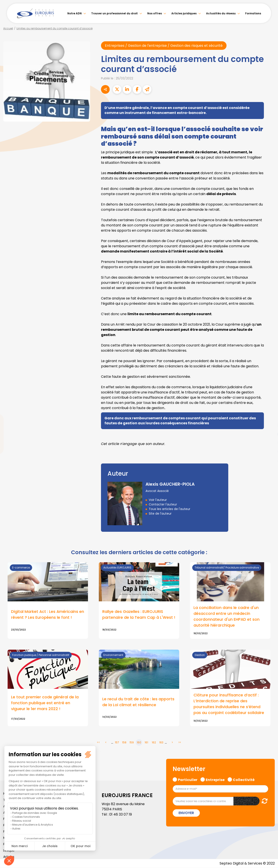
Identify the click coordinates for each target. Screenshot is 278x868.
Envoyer (186, 813)
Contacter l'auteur (163, 504)
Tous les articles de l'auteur (170, 509)
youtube (269, 434)
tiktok (269, 460)
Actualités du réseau (221, 13)
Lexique (9, 851)
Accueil (8, 28)
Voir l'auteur (158, 500)
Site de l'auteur (160, 513)
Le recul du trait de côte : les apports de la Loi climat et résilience (138, 702)
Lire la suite (139, 601)
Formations (253, 13)
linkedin (269, 425)
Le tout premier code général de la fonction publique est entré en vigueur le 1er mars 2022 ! (45, 703)
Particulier (188, 780)
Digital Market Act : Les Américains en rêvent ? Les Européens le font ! (48, 615)
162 (154, 743)
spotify (269, 452)
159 (132, 743)
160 (139, 743)
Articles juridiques (184, 13)
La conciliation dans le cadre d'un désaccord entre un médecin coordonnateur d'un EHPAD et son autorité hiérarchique (227, 617)
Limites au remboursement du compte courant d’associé (55, 28)
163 (161, 743)
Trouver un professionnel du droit (114, 13)
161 (146, 743)
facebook (269, 408)
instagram (269, 443)
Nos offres (155, 13)
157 (117, 743)
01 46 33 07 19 (121, 815)
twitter (269, 417)
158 (124, 743)
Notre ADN (74, 13)
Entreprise (215, 780)
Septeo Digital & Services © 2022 (247, 864)
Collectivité (244, 780)
